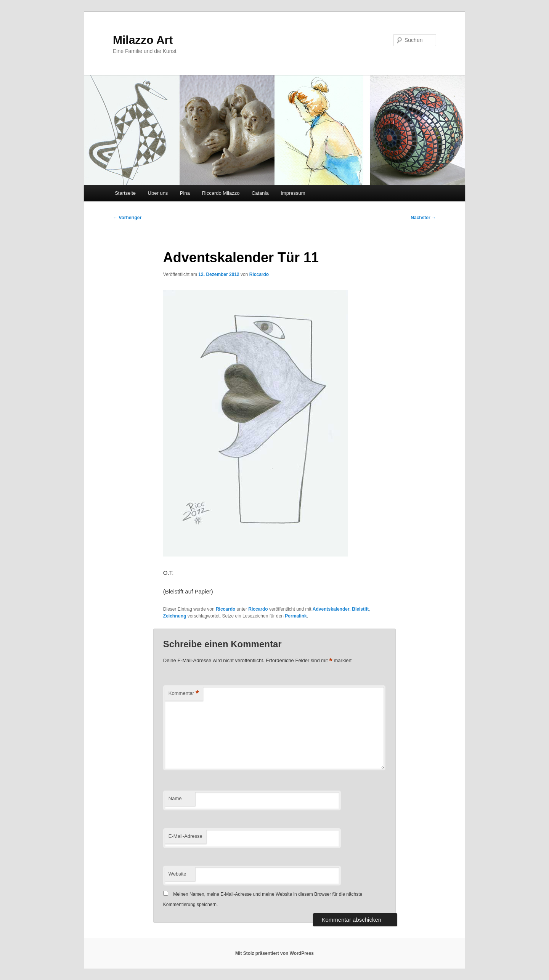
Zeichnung (175, 616)
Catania (260, 193)
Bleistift (360, 609)
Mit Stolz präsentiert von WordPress (274, 953)
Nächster (423, 218)
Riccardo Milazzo (221, 193)
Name (175, 798)
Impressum (293, 193)
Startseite (125, 193)
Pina (185, 193)
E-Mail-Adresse (185, 836)
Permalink (296, 616)
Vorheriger (127, 218)
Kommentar (184, 694)
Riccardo (259, 274)
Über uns (158, 193)
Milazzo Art (143, 40)
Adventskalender (331, 609)
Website (177, 874)
